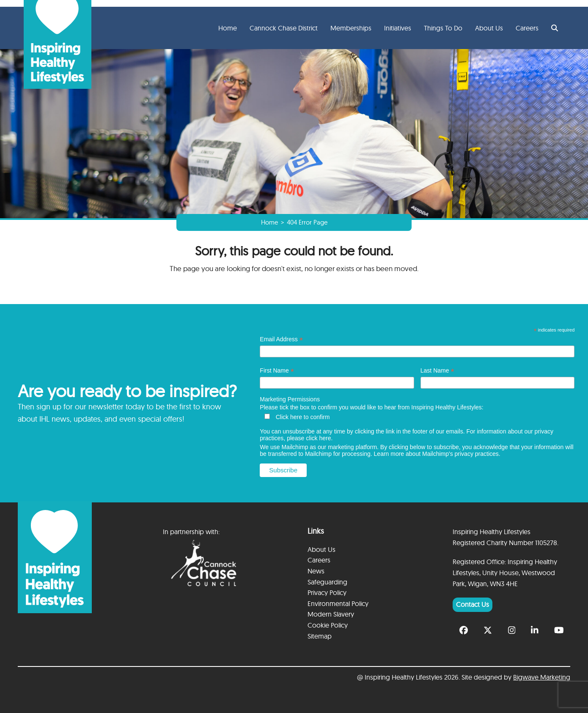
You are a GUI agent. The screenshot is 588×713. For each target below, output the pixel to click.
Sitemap (320, 636)
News (316, 571)
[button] (555, 28)
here (325, 438)
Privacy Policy (327, 592)
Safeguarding (327, 582)
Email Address (281, 339)
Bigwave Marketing (542, 677)
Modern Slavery (331, 614)
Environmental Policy (338, 603)
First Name (277, 371)
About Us (321, 549)
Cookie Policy (328, 625)
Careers (319, 560)
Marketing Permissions (290, 399)
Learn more (389, 454)
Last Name (437, 371)
